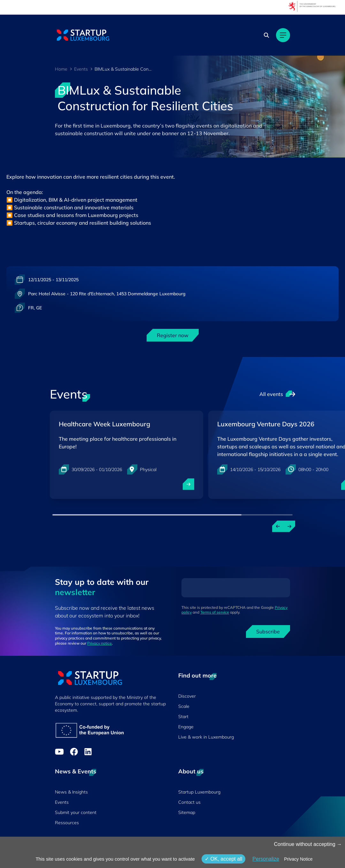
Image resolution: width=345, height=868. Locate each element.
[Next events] (289, 526)
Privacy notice (100, 643)
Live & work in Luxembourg (206, 737)
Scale (184, 706)
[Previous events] (278, 526)
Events (81, 69)
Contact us (189, 802)
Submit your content (76, 812)
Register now (173, 335)
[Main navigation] (283, 35)
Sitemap (187, 812)
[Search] (266, 35)
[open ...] (188, 484)
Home (61, 69)
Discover (187, 696)
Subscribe (268, 632)
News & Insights (71, 792)
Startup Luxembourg (199, 792)
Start (183, 717)
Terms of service (215, 612)
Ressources (67, 823)
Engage (186, 727)
